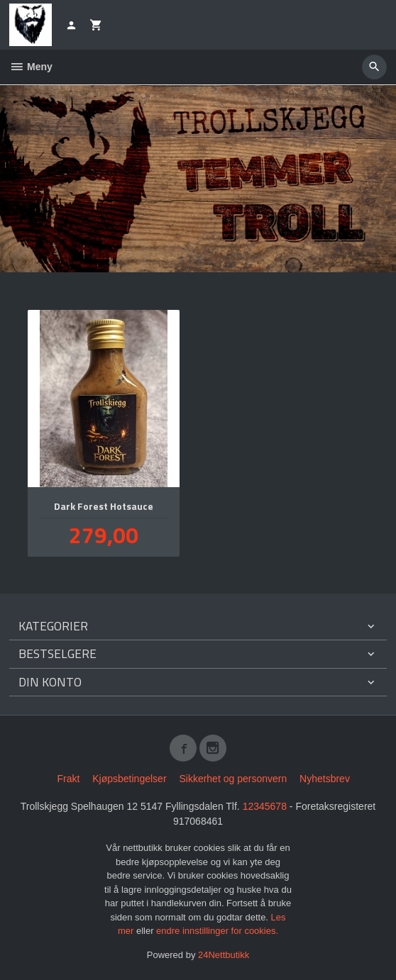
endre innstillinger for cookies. (217, 931)
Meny (31, 67)
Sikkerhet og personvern (233, 779)
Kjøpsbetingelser (129, 779)
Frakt (68, 779)
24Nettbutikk (224, 955)
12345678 (265, 806)
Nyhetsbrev (325, 779)
